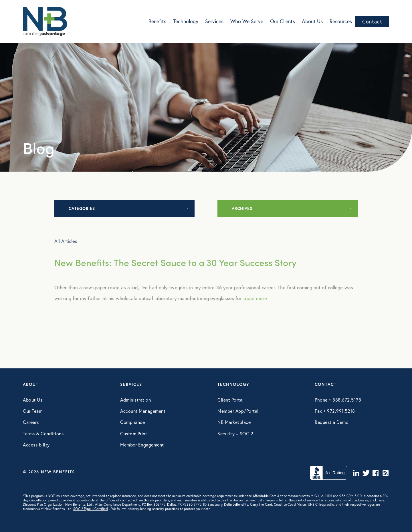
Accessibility (36, 445)
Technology (186, 21)
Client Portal (231, 400)
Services (214, 21)
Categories (82, 208)
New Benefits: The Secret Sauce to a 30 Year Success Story (175, 273)
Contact (372, 21)
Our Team (33, 411)
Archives (242, 208)
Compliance (132, 422)
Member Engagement (142, 445)
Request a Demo (332, 422)
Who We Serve (247, 21)
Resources (341, 21)
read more (256, 309)
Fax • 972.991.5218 (335, 411)
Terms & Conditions (43, 433)
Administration (135, 400)
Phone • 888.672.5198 (338, 400)
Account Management (143, 411)
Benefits (157, 21)
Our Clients (283, 21)
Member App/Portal (238, 411)
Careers (31, 422)
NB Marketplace (234, 422)
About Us (312, 21)
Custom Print (134, 433)
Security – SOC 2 (235, 433)
